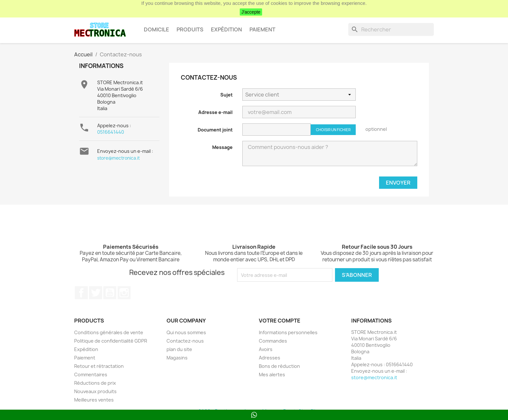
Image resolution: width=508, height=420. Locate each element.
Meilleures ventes (94, 400)
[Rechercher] (391, 29)
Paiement (262, 29)
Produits (190, 29)
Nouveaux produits (95, 391)
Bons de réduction (279, 366)
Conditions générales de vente (109, 332)
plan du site (179, 349)
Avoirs (266, 349)
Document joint (215, 130)
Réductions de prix (95, 383)
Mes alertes (272, 375)
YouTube (110, 293)
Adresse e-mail (215, 112)
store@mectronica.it (118, 158)
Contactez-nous (185, 341)
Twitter (96, 293)
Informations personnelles (288, 332)
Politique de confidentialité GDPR (111, 341)
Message (222, 147)
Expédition (226, 29)
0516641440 (111, 132)
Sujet (226, 95)
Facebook (81, 293)
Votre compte (280, 321)
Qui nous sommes (186, 332)
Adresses (270, 358)
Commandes (273, 341)
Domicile (156, 29)
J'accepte (251, 12)
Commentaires (91, 375)
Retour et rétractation (99, 366)
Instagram (124, 293)
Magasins (177, 358)
